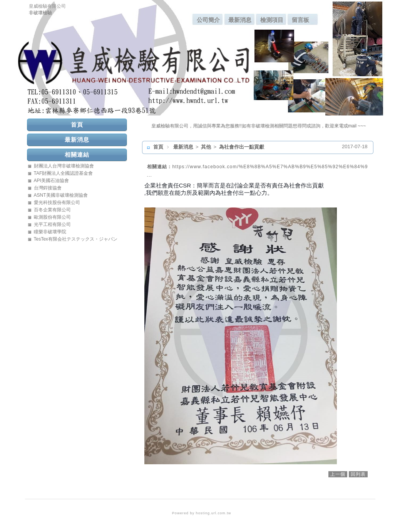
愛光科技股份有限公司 (57, 202)
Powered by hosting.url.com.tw (202, 513)
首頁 (158, 147)
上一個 (338, 474)
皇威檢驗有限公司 (47, 6)
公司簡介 (208, 20)
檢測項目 (272, 20)
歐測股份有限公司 (52, 217)
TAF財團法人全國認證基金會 (64, 173)
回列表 (358, 474)
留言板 (300, 20)
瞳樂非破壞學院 (50, 232)
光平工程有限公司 (52, 224)
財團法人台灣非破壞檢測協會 (64, 166)
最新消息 (240, 20)
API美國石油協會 (51, 181)
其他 (207, 147)
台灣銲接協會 (48, 188)
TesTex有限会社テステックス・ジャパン (76, 239)
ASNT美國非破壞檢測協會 (61, 195)
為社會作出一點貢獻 (242, 147)
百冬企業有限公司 (52, 210)
